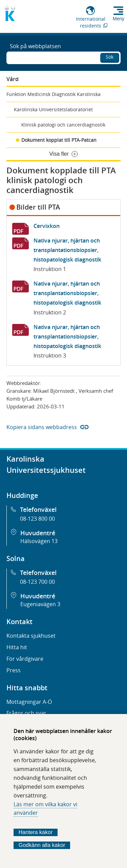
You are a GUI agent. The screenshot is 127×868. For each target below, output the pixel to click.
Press (14, 670)
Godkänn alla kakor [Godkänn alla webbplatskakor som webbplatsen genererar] (42, 845)
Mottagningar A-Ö (29, 702)
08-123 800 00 (37, 519)
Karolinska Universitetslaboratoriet (53, 109)
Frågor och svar (26, 713)
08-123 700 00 (37, 582)
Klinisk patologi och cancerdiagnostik (63, 125)
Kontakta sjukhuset (31, 636)
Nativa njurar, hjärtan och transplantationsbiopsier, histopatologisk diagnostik (67, 250)
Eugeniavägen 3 (40, 604)
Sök (110, 57)
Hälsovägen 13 (39, 541)
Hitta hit (17, 647)
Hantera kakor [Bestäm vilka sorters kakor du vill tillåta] (36, 832)
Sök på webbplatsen (35, 46)
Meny (119, 19)
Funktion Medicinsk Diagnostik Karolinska (54, 94)
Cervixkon (47, 226)
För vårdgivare (25, 659)
